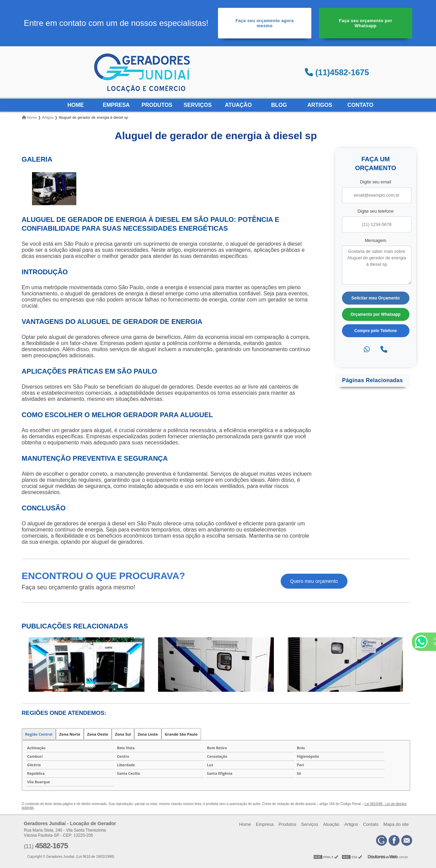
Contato (360, 105)
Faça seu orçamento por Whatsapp (365, 23)
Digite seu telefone (376, 211)
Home (76, 105)
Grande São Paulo (181, 734)
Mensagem (376, 240)
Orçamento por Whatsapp (376, 314)
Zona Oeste (98, 734)
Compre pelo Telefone (376, 331)
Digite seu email (376, 182)
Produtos (157, 105)
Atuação (238, 105)
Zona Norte (70, 734)
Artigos (320, 105)
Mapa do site (396, 824)
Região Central (39, 734)
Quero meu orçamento (314, 581)
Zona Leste (148, 734)
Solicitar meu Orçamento (376, 298)
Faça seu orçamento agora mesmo (264, 23)
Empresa (116, 105)
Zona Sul (123, 734)
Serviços (198, 105)
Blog (279, 105)
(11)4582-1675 (337, 72)
